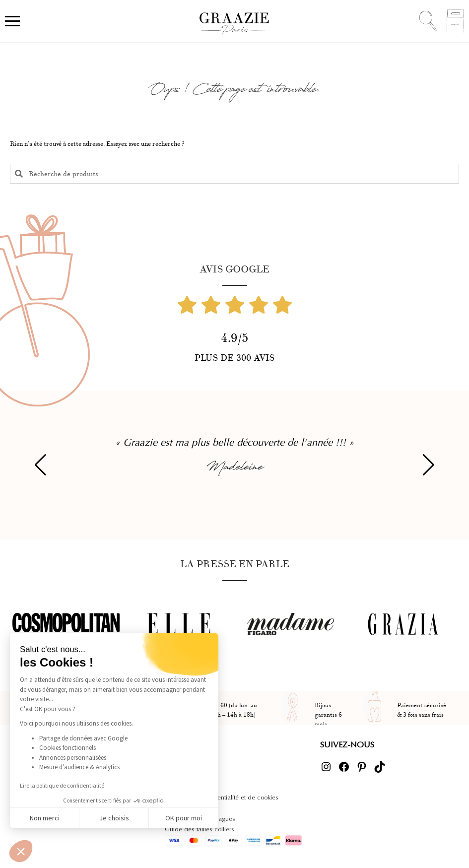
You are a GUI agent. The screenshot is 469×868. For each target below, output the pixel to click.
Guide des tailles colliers (200, 829)
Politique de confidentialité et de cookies (222, 797)
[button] (21, 851)
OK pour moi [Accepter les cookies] (184, 818)
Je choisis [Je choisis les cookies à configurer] (114, 818)
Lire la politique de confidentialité (62, 785)
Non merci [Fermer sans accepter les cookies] (45, 818)
